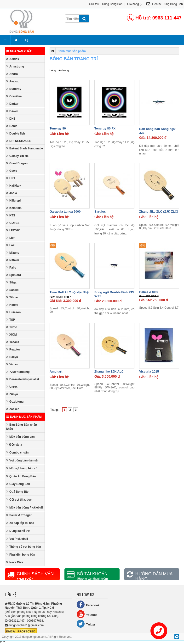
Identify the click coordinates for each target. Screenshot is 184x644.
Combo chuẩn (17, 452)
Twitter (86, 624)
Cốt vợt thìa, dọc (19, 500)
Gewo (12, 171)
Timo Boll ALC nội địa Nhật (69, 292)
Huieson (13, 312)
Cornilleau (15, 96)
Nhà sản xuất (19, 51)
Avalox (12, 81)
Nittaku (13, 260)
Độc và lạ (14, 445)
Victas (12, 364)
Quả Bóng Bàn (18, 492)
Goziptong (15, 402)
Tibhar (12, 297)
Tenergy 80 (58, 128)
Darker (12, 104)
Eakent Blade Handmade (25, 148)
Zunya (12, 394)
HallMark (14, 186)
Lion (11, 238)
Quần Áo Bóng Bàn (21, 476)
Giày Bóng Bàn (18, 484)
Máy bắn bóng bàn (20, 437)
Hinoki (12, 305)
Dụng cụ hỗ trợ (18, 531)
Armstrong (15, 66)
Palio (11, 267)
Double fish (16, 133)
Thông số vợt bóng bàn (24, 547)
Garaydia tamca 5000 (65, 212)
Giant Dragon (17, 163)
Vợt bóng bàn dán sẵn (23, 460)
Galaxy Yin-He (17, 156)
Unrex (12, 387)
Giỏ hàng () (134, 4)
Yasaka (13, 342)
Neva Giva (15, 562)
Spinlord (14, 275)
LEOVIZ (13, 230)
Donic (12, 126)
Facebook (88, 604)
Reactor (13, 349)
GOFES (13, 223)
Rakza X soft (148, 292)
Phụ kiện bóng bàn (21, 555)
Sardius (100, 212)
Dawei (12, 111)
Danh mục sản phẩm (24, 417)
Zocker (12, 409)
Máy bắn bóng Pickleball (25, 507)
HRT (11, 178)
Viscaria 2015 (149, 371)
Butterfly (14, 89)
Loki (11, 245)
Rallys (12, 357)
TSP (11, 320)
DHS (11, 119)
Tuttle (12, 327)
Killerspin (14, 200)
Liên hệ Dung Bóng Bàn (165, 4)
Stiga (11, 282)
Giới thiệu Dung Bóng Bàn (106, 4)
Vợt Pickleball (17, 539)
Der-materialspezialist (23, 379)
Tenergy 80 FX (105, 128)
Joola (11, 193)
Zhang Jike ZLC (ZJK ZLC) (159, 212)
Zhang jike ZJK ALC (109, 371)
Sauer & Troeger (19, 515)
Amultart (56, 371)
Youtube (87, 614)
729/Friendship (18, 372)
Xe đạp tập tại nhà (20, 523)
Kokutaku (14, 208)
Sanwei (13, 290)
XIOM (11, 334)
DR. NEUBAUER (19, 141)
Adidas (13, 59)
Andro (12, 74)
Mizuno (13, 253)
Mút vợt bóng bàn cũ (22, 468)
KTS (11, 215)
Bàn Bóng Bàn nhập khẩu (22, 427)
